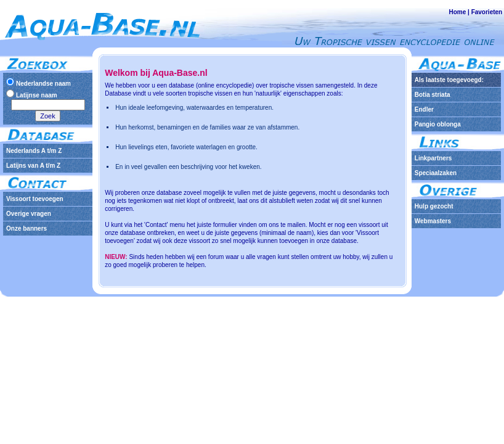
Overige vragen (29, 214)
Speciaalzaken (436, 173)
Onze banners (26, 228)
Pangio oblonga (438, 124)
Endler (424, 109)
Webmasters (433, 221)
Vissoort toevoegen (35, 199)
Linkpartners (433, 158)
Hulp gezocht (434, 206)
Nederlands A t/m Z (34, 151)
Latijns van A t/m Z (33, 166)
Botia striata (433, 95)
